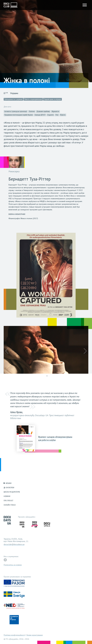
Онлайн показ (10, 505)
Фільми (9, 483)
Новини (7, 496)
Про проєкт (9, 501)
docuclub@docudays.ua (14, 544)
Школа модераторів (12, 492)
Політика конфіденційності (14, 635)
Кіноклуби (10, 488)
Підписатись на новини (13, 565)
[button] (7, 351)
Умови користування (35, 635)
